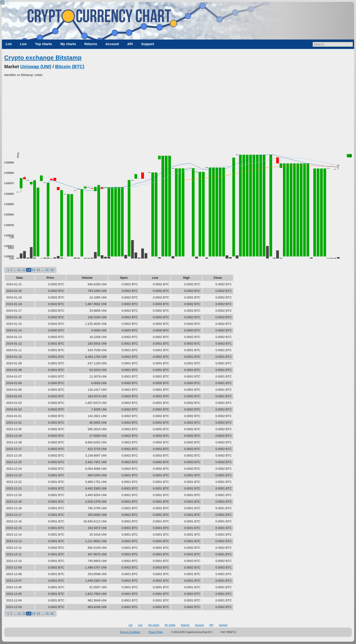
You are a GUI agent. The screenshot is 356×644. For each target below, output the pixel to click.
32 (52, 270)
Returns (91, 44)
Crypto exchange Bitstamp (43, 58)
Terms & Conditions (130, 632)
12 (24, 270)
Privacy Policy (156, 632)
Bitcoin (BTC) (70, 67)
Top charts (43, 44)
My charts (68, 44)
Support (148, 44)
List (9, 44)
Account (112, 44)
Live (23, 44)
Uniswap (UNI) (36, 67)
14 (34, 270)
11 (19, 270)
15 (38, 270)
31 (47, 270)
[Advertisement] (178, 113)
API (130, 44)
